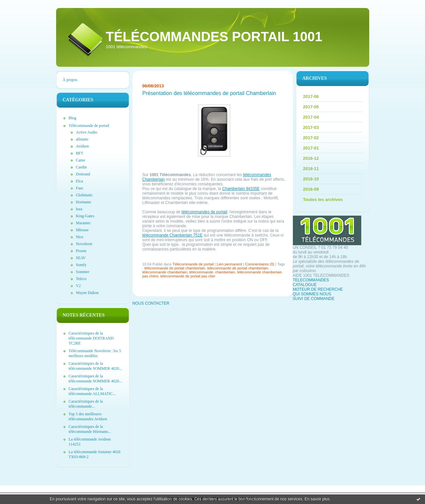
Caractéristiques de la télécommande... (86, 404)
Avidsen (83, 146)
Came (81, 160)
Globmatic (85, 195)
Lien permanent (229, 264)
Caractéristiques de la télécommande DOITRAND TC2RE (91, 338)
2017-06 (311, 97)
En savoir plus (317, 499)
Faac (80, 188)
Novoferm (84, 244)
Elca (80, 181)
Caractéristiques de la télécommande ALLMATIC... (92, 391)
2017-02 (311, 138)
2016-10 (311, 179)
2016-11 (311, 169)
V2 (79, 286)
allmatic (83, 139)
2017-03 (311, 127)
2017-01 (311, 148)
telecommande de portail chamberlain (238, 268)
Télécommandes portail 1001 (214, 37)
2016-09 (311, 189)
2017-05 (311, 107)
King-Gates (85, 216)
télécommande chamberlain (165, 272)
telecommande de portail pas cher (188, 276)
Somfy (81, 265)
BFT (80, 153)
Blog (73, 118)
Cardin (82, 167)
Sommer (83, 272)
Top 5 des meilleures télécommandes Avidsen (88, 416)
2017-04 (311, 117)
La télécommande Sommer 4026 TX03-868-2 (95, 454)
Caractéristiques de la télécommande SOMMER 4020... (95, 366)
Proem (81, 251)
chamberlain (225, 272)
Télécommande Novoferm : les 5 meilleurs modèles (95, 353)
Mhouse (83, 230)
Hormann (84, 202)
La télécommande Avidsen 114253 (90, 442)
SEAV (81, 258)
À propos (70, 80)
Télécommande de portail (89, 126)
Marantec (84, 223)
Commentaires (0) (260, 264)
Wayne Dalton (87, 293)
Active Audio (87, 132)
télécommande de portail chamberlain (175, 268)
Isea (79, 209)
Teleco (81, 279)
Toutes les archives (323, 200)
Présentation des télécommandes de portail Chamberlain (209, 93)
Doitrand (83, 174)
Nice (80, 237)
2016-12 (311, 158)
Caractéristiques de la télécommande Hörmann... (90, 429)
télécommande (201, 272)
